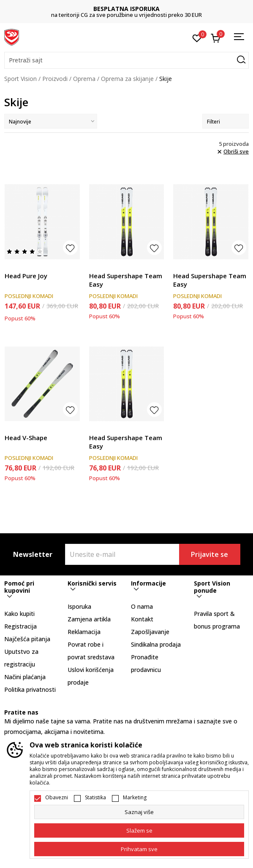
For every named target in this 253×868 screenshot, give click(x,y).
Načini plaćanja (25, 677)
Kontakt (142, 619)
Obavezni (57, 798)
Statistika (95, 798)
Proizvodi (55, 79)
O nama (142, 606)
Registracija (20, 626)
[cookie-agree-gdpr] (139, 830)
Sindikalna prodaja (156, 644)
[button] (126, 60)
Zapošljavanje (150, 632)
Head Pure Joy (26, 276)
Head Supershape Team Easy (126, 280)
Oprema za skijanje (127, 79)
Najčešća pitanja (27, 639)
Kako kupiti (19, 614)
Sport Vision (20, 79)
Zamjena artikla (89, 619)
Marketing (135, 798)
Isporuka (79, 606)
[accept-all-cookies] (139, 849)
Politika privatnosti (30, 689)
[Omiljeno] (197, 38)
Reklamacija (84, 632)
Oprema (84, 79)
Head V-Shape (26, 438)
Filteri (226, 122)
